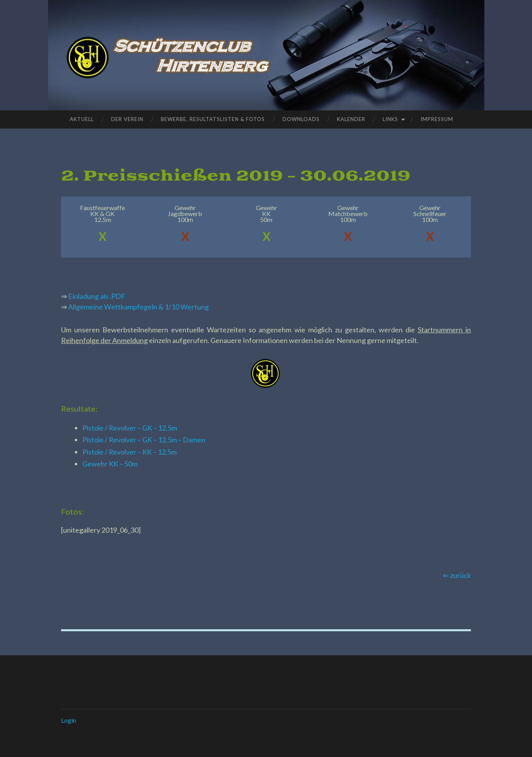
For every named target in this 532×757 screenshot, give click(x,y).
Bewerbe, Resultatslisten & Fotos (213, 119)
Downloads (301, 119)
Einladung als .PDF (97, 296)
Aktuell (82, 119)
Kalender (351, 119)
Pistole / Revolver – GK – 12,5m (130, 428)
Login (69, 720)
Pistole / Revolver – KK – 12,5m (130, 452)
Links (390, 119)
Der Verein (127, 119)
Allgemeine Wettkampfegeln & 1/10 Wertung (139, 307)
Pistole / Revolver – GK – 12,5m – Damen (144, 440)
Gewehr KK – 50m (110, 464)
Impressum (437, 119)
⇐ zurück (457, 575)
